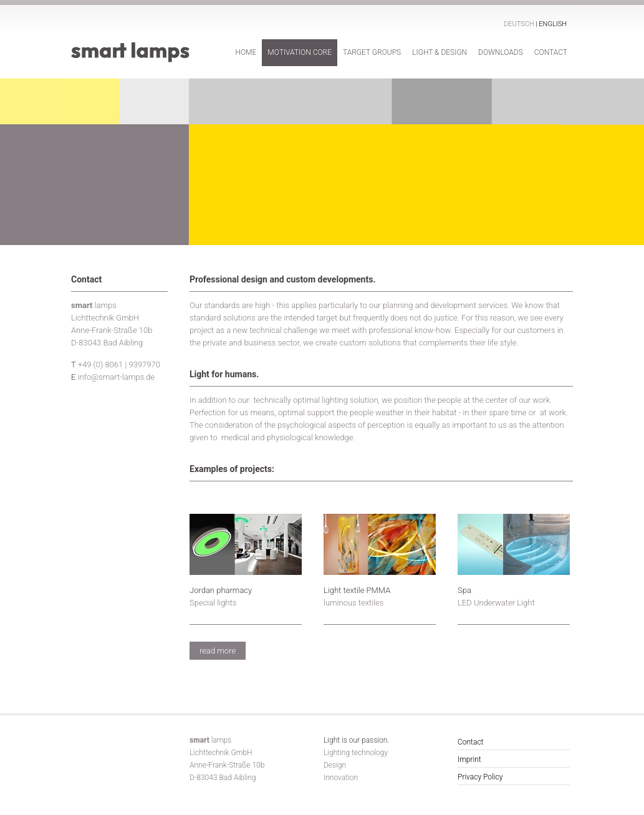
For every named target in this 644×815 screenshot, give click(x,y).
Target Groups (372, 52)
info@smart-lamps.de (116, 377)
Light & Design (440, 52)
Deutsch (520, 24)
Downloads (501, 52)
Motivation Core (300, 52)
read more (218, 651)
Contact (551, 52)
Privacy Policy (480, 777)
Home (246, 52)
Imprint (469, 760)
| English (551, 24)
